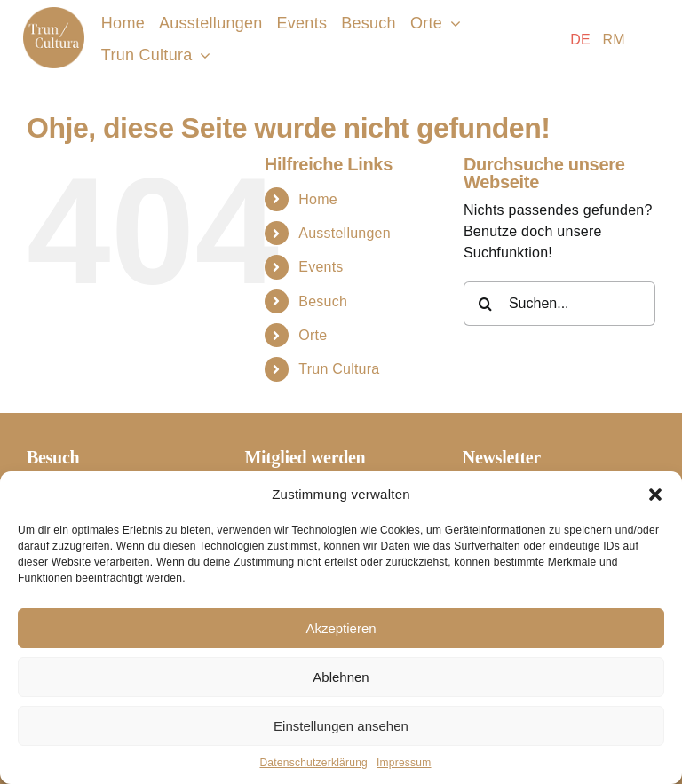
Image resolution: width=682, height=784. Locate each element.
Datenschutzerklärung (313, 763)
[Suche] (486, 304)
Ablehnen (341, 677)
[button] (655, 495)
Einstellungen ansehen (341, 726)
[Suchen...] (559, 304)
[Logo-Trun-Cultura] (54, 14)
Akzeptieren (341, 628)
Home (318, 199)
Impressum (404, 763)
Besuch (323, 301)
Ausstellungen (345, 233)
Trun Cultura (339, 369)
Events (321, 267)
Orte (313, 335)
